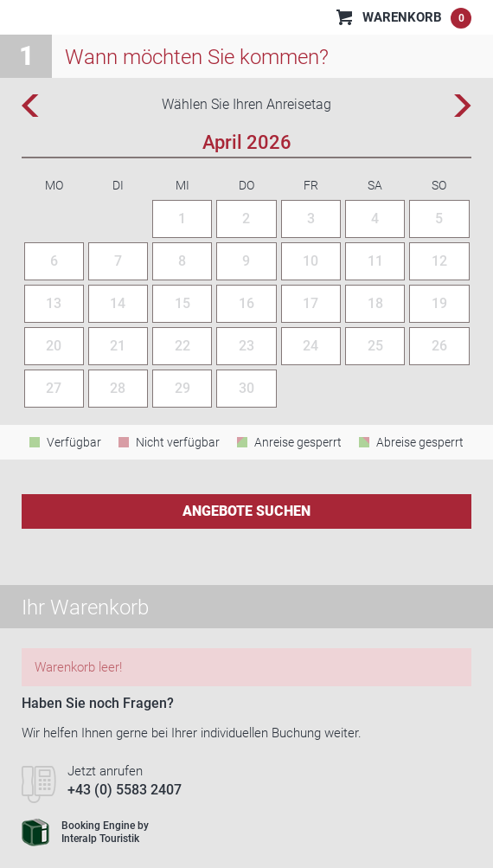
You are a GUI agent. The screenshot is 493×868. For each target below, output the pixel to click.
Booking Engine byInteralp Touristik (85, 833)
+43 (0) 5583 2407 (125, 790)
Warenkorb (417, 18)
